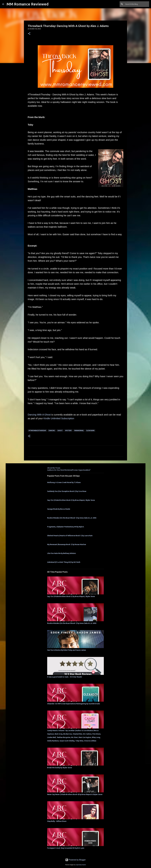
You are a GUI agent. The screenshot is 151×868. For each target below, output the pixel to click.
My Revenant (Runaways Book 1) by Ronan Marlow (67, 544)
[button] (29, 34)
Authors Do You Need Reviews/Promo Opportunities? (69, 470)
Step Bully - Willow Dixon (57, 821)
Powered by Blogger (76, 860)
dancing (52, 431)
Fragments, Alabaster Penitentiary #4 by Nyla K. (66, 527)
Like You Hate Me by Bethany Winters (62, 553)
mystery (68, 431)
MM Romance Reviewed (28, 4)
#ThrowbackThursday (37, 431)
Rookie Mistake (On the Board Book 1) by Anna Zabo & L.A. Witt (72, 518)
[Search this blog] (137, 4)
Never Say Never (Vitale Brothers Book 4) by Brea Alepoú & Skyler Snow (75, 794)
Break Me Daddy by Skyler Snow (60, 768)
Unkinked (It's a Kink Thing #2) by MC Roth (64, 562)
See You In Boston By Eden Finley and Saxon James (67, 650)
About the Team (54, 468)
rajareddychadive (81, 865)
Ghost (60, 431)
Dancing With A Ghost (39, 415)
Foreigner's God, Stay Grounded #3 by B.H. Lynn (66, 848)
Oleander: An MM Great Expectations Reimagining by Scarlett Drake (74, 704)
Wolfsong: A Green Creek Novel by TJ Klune (64, 482)
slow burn (90, 431)
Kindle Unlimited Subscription (59, 418)
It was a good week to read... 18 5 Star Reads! (65, 677)
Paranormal (79, 431)
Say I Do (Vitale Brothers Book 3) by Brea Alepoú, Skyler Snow (71, 500)
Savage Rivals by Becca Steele (59, 509)
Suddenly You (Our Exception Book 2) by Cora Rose (67, 491)
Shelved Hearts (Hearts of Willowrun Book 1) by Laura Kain (70, 536)
